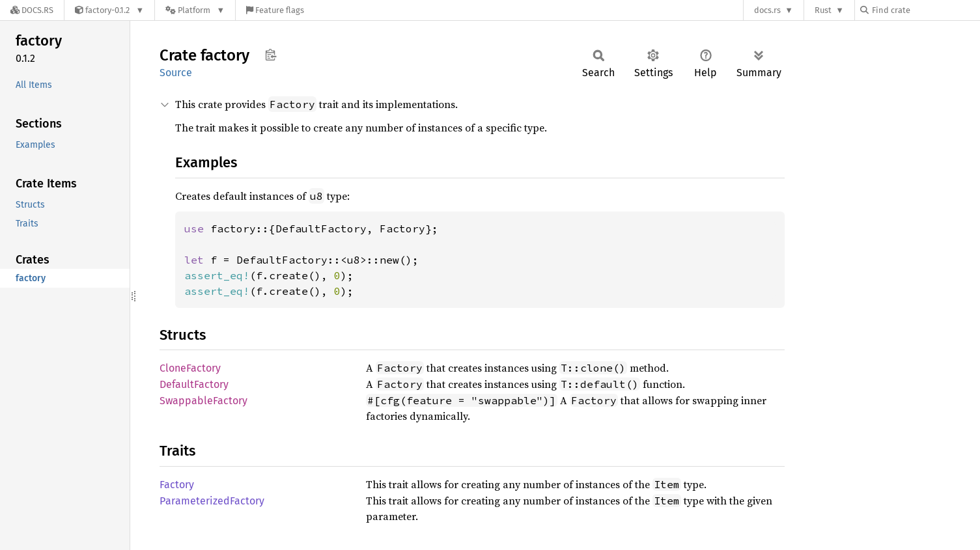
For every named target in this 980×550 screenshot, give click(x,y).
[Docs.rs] (32, 10)
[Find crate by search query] (925, 10)
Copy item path (271, 55)
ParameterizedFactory (212, 501)
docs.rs (767, 10)
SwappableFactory (203, 401)
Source (176, 73)
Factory (177, 485)
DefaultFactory (194, 384)
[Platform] (195, 10)
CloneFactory (190, 368)
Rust (823, 10)
